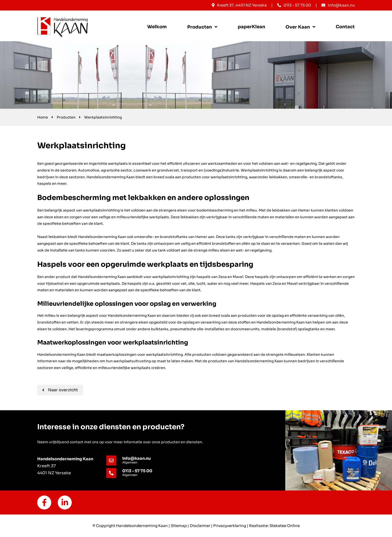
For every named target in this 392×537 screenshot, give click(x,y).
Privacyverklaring (230, 526)
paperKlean (251, 27)
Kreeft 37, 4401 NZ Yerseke (239, 5)
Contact (345, 27)
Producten (200, 27)
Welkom (157, 27)
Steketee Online (285, 526)
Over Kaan (298, 27)
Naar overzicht (60, 390)
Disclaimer (200, 526)
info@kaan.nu (338, 5)
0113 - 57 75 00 (294, 5)
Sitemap (179, 526)
